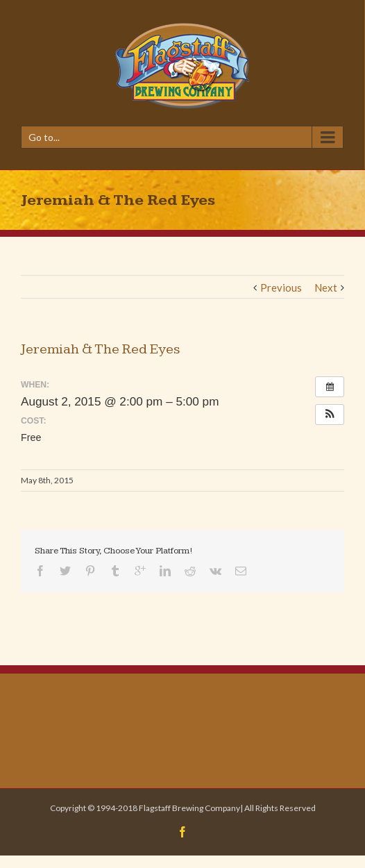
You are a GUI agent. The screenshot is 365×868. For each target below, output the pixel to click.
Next (326, 287)
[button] (330, 415)
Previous (281, 287)
